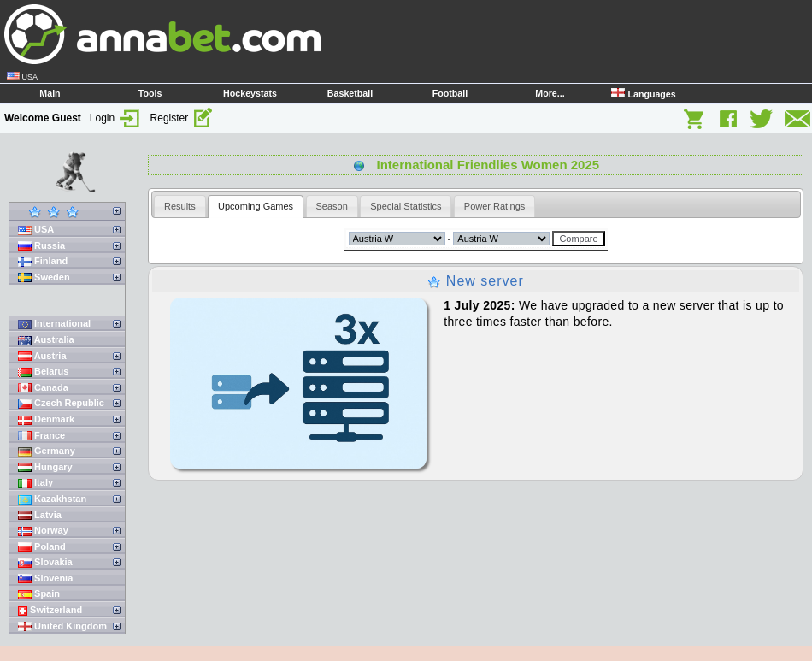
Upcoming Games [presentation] (256, 206)
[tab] (180, 206)
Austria (42, 356)
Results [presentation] (180, 206)
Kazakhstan (52, 499)
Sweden (44, 277)
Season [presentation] (332, 206)
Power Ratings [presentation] (495, 206)
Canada (43, 388)
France (41, 436)
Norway (43, 531)
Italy (35, 483)
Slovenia (45, 578)
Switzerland (50, 610)
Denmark (46, 419)
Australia (46, 340)
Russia (41, 246)
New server (475, 281)
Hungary (45, 467)
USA (36, 230)
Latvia (40, 515)
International (54, 324)
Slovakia (45, 562)
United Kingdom (62, 626)
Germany (47, 451)
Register (182, 118)
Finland (43, 261)
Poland (42, 547)
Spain (39, 594)
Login (116, 118)
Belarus (43, 372)
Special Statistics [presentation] (406, 206)
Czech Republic (61, 403)
